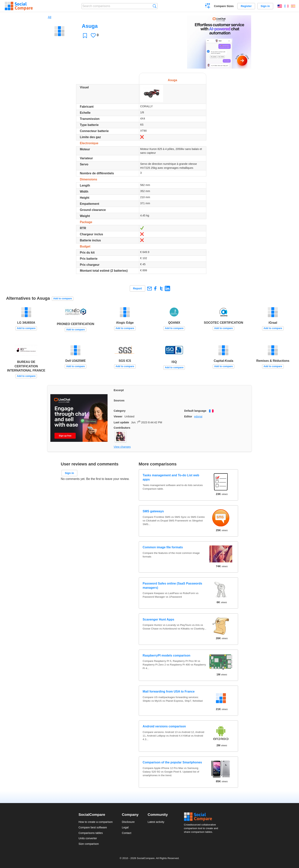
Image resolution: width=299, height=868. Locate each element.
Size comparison (89, 844)
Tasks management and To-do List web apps (171, 477)
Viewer (118, 416)
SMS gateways (153, 511)
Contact (127, 833)
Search (155, 6)
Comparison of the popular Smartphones (172, 762)
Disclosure (128, 822)
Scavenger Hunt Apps (158, 619)
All (50, 17)
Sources (119, 400)
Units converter (88, 838)
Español (293, 6)
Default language (195, 411)
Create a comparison (208, 6)
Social (202, 817)
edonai (198, 416)
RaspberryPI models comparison (166, 655)
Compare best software (93, 827)
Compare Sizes (224, 6)
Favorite (85, 36)
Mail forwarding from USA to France (169, 691)
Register (246, 6)
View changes (122, 447)
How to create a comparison (96, 822)
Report (137, 288)
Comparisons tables (91, 833)
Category (120, 411)
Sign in (265, 6)
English (280, 6)
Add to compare (62, 298)
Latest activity (156, 822)
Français (286, 6)
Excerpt (119, 390)
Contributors (122, 428)
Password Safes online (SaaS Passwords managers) (172, 586)
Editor (188, 416)
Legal (125, 827)
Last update (121, 422)
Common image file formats (163, 547)
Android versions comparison (164, 726)
